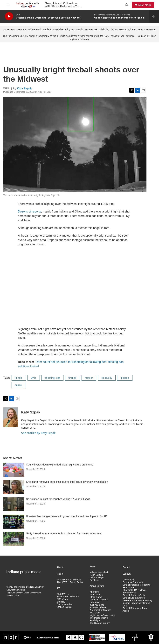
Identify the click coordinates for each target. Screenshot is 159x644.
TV (58, 588)
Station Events (64, 607)
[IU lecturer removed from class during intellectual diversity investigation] (14, 487)
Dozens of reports (29, 212)
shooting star (52, 378)
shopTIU (61, 602)
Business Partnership (133, 582)
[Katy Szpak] (11, 417)
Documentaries (64, 604)
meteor (89, 378)
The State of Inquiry (100, 623)
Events (126, 567)
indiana (125, 378)
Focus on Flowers (99, 600)
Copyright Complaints (16, 590)
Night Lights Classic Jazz (102, 615)
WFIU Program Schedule (69, 580)
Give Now (144, 5)
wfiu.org (85, 39)
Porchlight (95, 621)
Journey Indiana (98, 607)
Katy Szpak (24, 89)
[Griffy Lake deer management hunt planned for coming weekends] (14, 539)
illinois (19, 378)
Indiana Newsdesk (99, 572)
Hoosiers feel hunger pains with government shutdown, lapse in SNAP (66, 516)
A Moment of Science (100, 610)
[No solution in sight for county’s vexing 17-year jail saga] (14, 504)
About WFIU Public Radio (70, 582)
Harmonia (95, 602)
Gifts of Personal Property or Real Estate (137, 586)
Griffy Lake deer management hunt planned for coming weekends (64, 534)
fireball (73, 378)
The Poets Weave (99, 618)
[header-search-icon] (127, 5)
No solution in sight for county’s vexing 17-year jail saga (58, 499)
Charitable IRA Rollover (134, 590)
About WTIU (63, 594)
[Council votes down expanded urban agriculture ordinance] (14, 470)
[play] (9, 16)
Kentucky (107, 378)
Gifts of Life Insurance (134, 598)
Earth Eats (95, 594)
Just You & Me (97, 605)
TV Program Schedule (68, 597)
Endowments (129, 593)
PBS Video (62, 599)
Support (127, 574)
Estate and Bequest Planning (137, 601)
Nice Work (95, 613)
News (93, 567)
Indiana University (36, 587)
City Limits (95, 580)
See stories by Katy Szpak (38, 433)
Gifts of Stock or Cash (134, 595)
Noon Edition (96, 575)
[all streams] (154, 16)
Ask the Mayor (97, 578)
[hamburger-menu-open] (8, 5)
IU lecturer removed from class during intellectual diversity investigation (67, 482)
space (18, 385)
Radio (60, 574)
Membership (129, 580)
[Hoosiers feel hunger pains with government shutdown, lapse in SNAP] (14, 522)
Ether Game (96, 597)
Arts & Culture (97, 586)
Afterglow (94, 592)
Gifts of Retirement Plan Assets (135, 610)
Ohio (34, 378)
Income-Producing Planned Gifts (136, 604)
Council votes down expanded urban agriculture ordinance (60, 465)
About (60, 567)
